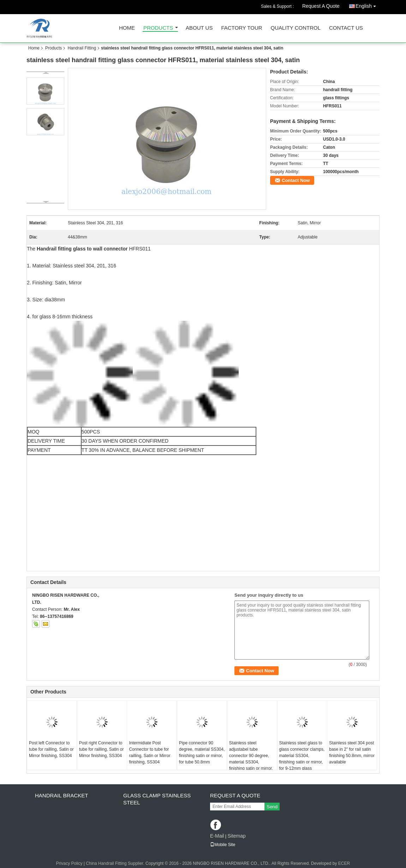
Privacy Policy (69, 863)
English (368, 5)
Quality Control (296, 28)
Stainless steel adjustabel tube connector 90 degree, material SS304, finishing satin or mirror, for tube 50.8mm (251, 759)
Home (127, 28)
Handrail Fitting (82, 48)
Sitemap (236, 836)
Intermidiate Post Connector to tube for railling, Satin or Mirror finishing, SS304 (150, 752)
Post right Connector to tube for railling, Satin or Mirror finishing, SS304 (101, 749)
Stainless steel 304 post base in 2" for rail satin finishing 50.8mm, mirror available (352, 752)
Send (272, 807)
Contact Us (346, 28)
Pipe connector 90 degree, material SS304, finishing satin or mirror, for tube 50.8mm (202, 752)
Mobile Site (223, 845)
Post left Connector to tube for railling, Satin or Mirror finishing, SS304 (51, 749)
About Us (199, 28)
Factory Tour (241, 28)
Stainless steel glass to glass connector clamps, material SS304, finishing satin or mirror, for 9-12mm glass (302, 756)
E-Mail (217, 836)
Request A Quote (321, 6)
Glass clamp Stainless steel (157, 799)
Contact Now (296, 180)
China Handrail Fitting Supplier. (116, 863)
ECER (344, 863)
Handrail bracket (61, 795)
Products (158, 28)
